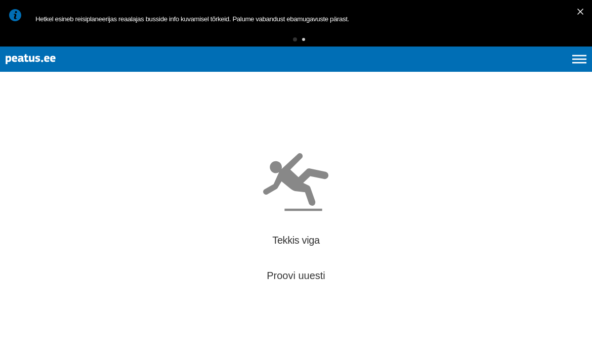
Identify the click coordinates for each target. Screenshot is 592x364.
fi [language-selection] (525, 71)
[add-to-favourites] (225, 130)
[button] (279, 43)
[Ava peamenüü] (579, 71)
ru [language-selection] (552, 71)
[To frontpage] (58, 71)
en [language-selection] (499, 71)
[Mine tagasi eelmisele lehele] (16, 121)
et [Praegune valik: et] (471, 71)
